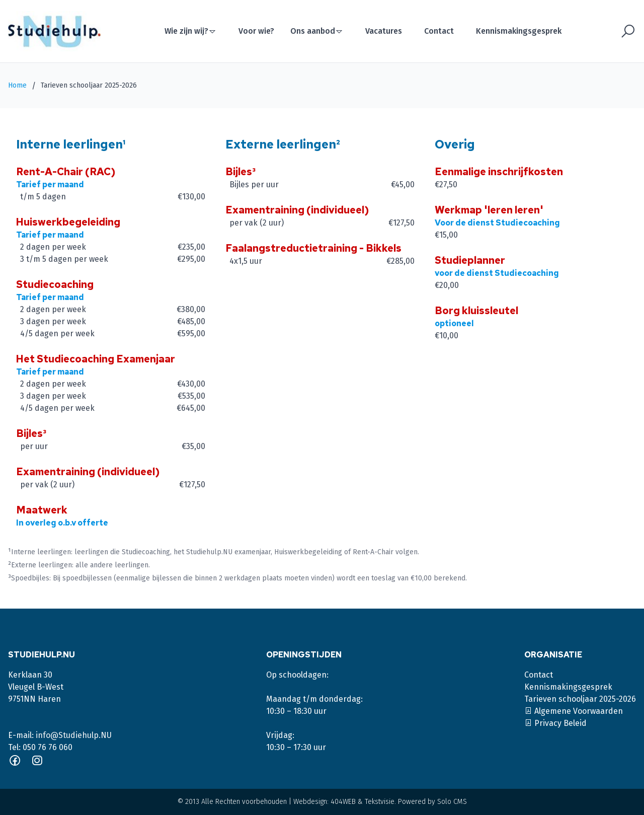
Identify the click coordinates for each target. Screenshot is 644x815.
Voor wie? (256, 31)
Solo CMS (452, 802)
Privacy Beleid (555, 723)
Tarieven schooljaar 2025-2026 (580, 699)
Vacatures (384, 31)
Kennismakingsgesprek (519, 31)
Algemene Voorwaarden (574, 711)
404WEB (343, 802)
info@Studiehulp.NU (74, 735)
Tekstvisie (380, 802)
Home (17, 85)
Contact (439, 31)
